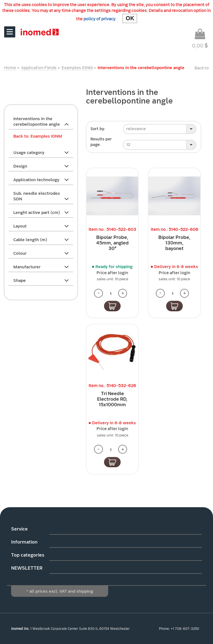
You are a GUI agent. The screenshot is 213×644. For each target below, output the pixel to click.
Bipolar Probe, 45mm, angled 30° (112, 243)
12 (128, 145)
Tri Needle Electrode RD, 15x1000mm (112, 399)
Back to (202, 68)
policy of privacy (99, 19)
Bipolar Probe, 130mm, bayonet (174, 243)
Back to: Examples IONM (38, 136)
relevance (136, 129)
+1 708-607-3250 (185, 629)
